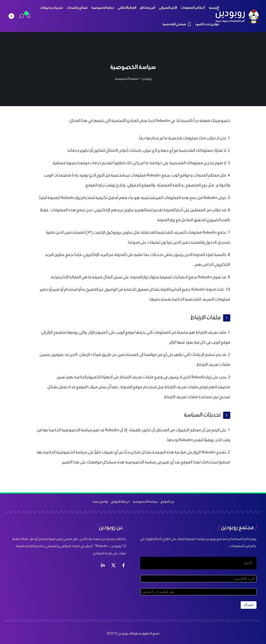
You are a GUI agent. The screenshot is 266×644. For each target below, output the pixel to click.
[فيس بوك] (124, 565)
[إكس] (113, 565)
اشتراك (249, 605)
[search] (22, 16)
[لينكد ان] (103, 565)
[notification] (29, 16)
